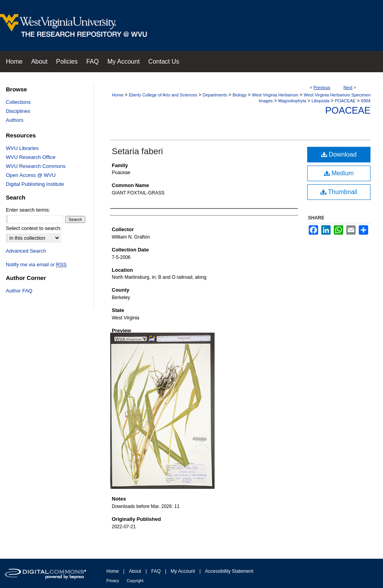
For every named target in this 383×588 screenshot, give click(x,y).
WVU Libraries (22, 148)
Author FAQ (19, 291)
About (135, 571)
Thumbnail (339, 192)
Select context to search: (34, 228)
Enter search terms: (28, 210)
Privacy (113, 581)
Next (348, 87)
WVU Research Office (31, 157)
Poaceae (348, 110)
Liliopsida (320, 101)
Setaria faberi (137, 151)
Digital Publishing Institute (35, 184)
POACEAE (345, 101)
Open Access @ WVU (31, 175)
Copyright (135, 581)
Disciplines (18, 111)
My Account (183, 571)
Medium (339, 173)
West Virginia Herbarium (275, 95)
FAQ (156, 571)
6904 (366, 101)
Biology (240, 95)
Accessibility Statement (229, 571)
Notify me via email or (36, 265)
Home (118, 95)
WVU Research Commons (36, 166)
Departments (215, 95)
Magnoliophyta (292, 101)
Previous (322, 87)
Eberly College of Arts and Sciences (163, 95)
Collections (18, 102)
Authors (15, 120)
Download (339, 154)
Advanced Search (26, 251)
